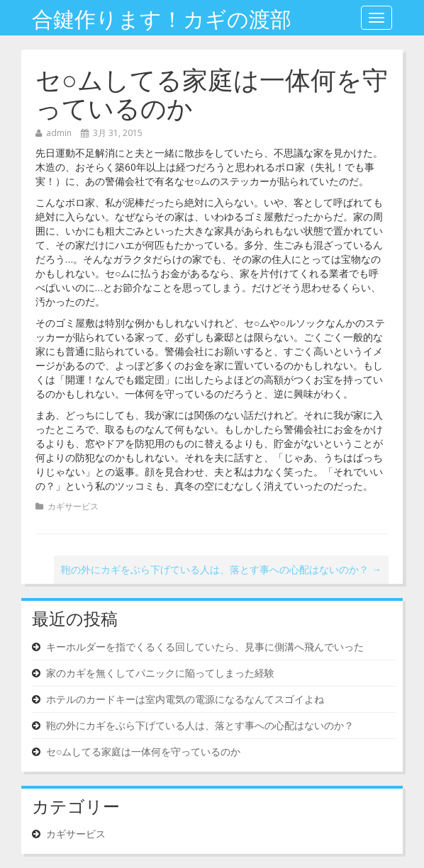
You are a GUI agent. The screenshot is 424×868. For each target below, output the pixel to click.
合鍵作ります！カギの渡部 (162, 17)
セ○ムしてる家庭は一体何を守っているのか (212, 92)
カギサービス (73, 506)
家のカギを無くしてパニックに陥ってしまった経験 (160, 673)
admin (59, 133)
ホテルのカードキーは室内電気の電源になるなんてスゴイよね (185, 699)
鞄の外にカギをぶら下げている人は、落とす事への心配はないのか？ (221, 569)
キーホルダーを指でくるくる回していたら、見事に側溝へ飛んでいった (205, 647)
